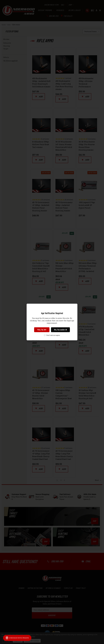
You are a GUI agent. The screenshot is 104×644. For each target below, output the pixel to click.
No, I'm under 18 (60, 330)
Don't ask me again (53, 335)
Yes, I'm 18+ (42, 330)
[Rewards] (17, 638)
